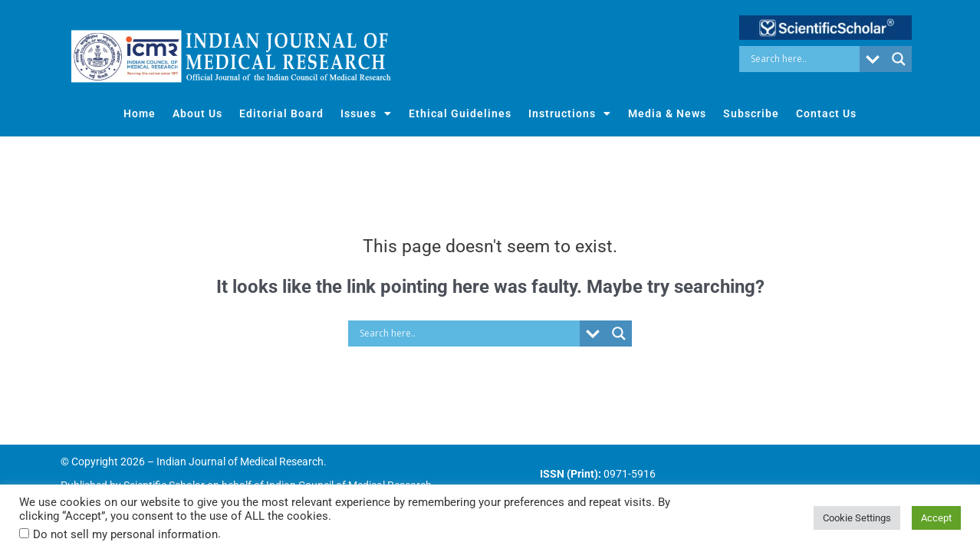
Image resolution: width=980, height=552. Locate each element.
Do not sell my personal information (125, 534)
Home (140, 113)
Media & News (667, 113)
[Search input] (803, 59)
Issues (366, 113)
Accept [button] (936, 518)
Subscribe (751, 113)
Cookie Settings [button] (857, 518)
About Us (197, 113)
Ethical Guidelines (460, 113)
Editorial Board (281, 113)
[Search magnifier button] (899, 59)
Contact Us (826, 113)
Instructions (570, 113)
